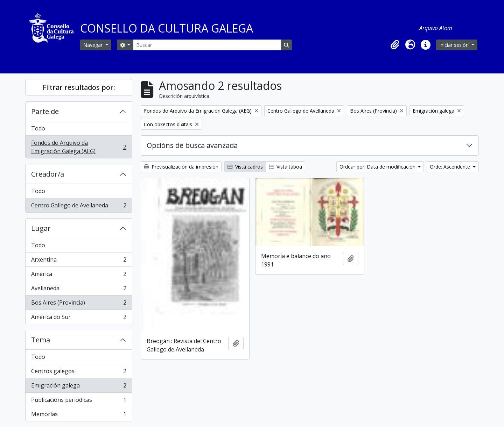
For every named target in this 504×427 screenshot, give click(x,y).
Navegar (94, 45)
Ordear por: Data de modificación (378, 167)
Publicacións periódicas (79, 401)
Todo (38, 128)
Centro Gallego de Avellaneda (79, 207)
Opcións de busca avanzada (192, 145)
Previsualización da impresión (181, 167)
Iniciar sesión (455, 45)
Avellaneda (79, 290)
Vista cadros (245, 167)
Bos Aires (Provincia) (79, 304)
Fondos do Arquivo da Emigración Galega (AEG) (79, 147)
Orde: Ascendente (451, 167)
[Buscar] (207, 45)
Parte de (45, 111)
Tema (41, 340)
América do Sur (79, 318)
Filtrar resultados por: (79, 87)
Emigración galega (79, 387)
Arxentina (79, 261)
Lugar (41, 228)
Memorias (79, 415)
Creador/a (48, 174)
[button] (395, 45)
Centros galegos (79, 373)
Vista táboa (285, 167)
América (79, 275)
